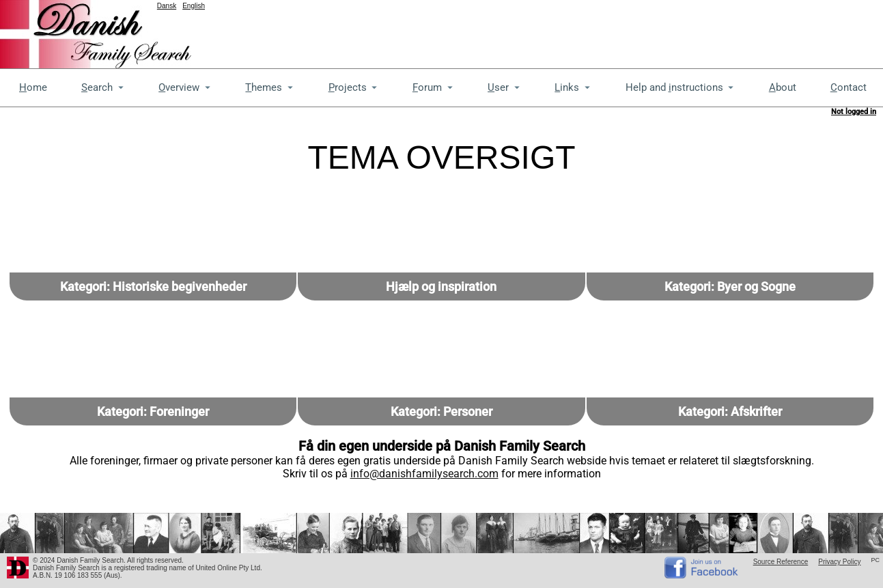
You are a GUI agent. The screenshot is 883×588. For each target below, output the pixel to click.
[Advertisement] (634, 31)
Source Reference (781, 562)
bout (783, 87)
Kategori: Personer (441, 411)
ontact (849, 87)
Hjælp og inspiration (441, 286)
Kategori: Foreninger (153, 411)
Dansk (167, 6)
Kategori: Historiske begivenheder (153, 286)
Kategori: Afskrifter (730, 411)
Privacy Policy (839, 562)
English (194, 6)
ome (33, 87)
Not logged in (854, 112)
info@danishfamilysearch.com (424, 474)
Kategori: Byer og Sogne (730, 286)
